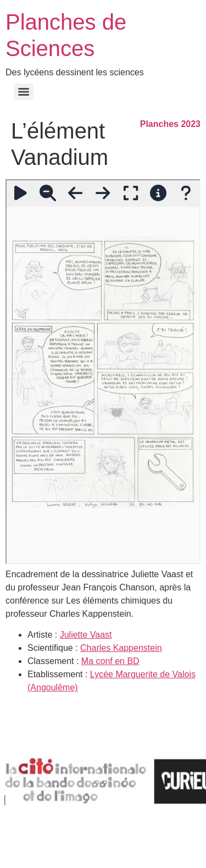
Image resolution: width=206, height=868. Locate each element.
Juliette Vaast (86, 635)
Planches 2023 (170, 124)
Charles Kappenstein (121, 648)
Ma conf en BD (110, 661)
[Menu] (24, 92)
